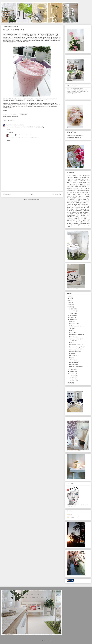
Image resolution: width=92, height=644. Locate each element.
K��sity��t (80, 198)
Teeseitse (75, 220)
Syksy (78, 219)
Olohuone (69, 206)
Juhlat (76, 187)
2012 (70, 383)
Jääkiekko (85, 187)
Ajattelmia (77, 176)
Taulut (68, 220)
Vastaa (8, 129)
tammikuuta (73, 380)
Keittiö (87, 188)
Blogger (50, 641)
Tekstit (70, 515)
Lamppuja (87, 198)
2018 (70, 296)
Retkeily (72, 214)
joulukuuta (72, 309)
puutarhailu (78, 211)
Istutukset (83, 185)
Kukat (79, 194)
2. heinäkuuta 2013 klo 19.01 (24, 135)
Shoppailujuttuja (71, 215)
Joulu (68, 187)
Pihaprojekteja (83, 209)
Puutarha (69, 211)
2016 (70, 300)
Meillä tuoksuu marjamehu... (76, 326)
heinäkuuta (72, 320)
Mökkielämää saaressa (75, 351)
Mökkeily (76, 204)
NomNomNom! (73, 332)
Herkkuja (69, 181)
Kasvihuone (69, 189)
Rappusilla (71, 212)
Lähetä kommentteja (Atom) (33, 200)
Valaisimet (76, 223)
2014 (70, 305)
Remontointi (79, 212)
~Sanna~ (12, 135)
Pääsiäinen (87, 211)
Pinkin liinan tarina (74, 356)
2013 (70, 307)
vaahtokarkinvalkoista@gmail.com (75, 135)
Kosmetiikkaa (85, 193)
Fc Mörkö (72, 358)
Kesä (9, 116)
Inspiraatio (71, 185)
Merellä (78, 203)
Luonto (75, 201)
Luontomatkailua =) (74, 362)
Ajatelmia (69, 176)
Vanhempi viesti (57, 194)
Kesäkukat (80, 191)
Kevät (88, 191)
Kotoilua (71, 343)
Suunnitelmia (70, 219)
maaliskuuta (73, 376)
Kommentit (71, 517)
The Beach (72, 328)
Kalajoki (71, 330)
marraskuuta (73, 311)
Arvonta (68, 178)
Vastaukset (11, 132)
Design (74, 179)
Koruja (78, 193)
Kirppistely (72, 193)
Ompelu (79, 206)
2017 (70, 298)
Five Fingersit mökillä (75, 364)
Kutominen (79, 196)
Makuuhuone (84, 201)
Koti (68, 194)
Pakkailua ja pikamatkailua (76, 366)
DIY (80, 179)
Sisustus (70, 217)
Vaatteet (69, 223)
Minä (16, 116)
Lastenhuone (72, 200)
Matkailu (13, 116)
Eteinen (86, 179)
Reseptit (87, 212)
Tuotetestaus (69, 222)
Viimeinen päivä (73, 360)
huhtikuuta (72, 374)
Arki (83, 176)
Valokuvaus (73, 225)
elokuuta (72, 318)
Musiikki (69, 204)
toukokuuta (72, 371)
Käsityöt (72, 198)
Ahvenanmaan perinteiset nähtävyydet (76, 340)
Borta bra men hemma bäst (76, 345)
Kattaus (78, 189)
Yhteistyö (69, 227)
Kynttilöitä (87, 196)
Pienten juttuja (85, 207)
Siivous (83, 215)
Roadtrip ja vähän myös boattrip (77, 347)
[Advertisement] (32, 178)
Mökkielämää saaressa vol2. (76, 349)
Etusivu (32, 194)
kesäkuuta (72, 369)
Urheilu (85, 222)
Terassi (84, 220)
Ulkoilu (77, 222)
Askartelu (75, 177)
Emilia (8, 125)
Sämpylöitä (72, 322)
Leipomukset (82, 199)
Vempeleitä (84, 225)
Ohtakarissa (72, 353)
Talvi (85, 219)
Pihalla (72, 209)
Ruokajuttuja (82, 214)
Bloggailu (84, 178)
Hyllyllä (69, 183)
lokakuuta (72, 313)
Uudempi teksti (7, 194)
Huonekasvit (82, 181)
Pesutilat (76, 208)
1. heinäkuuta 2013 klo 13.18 (17, 125)
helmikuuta (72, 378)
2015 (70, 303)
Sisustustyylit (84, 217)
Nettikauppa (85, 204)
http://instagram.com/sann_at (74, 138)
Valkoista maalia (85, 223)
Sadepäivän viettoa (74, 324)
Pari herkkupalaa (74, 337)
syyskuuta (72, 315)
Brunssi (68, 179)
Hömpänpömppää (82, 183)
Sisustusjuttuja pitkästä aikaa (77, 335)
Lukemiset (69, 201)
